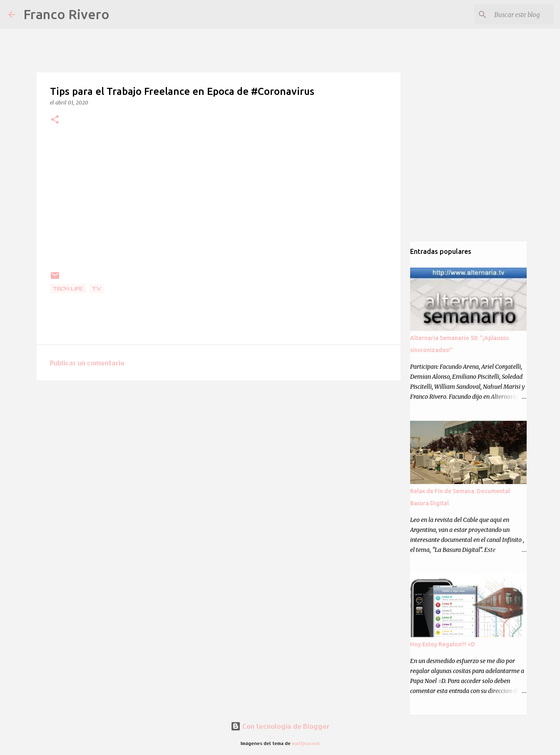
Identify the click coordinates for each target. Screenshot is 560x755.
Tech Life (68, 289)
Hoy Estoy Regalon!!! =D (443, 644)
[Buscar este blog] (510, 15)
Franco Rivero (66, 14)
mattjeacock (306, 743)
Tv (97, 289)
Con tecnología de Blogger (280, 726)
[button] (55, 120)
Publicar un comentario (87, 363)
